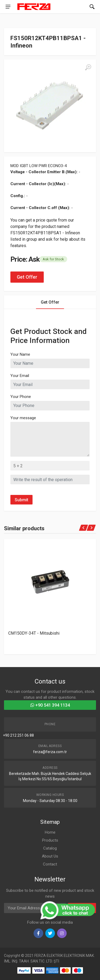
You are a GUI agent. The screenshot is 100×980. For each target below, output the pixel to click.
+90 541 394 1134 (50, 705)
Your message (23, 418)
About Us (50, 856)
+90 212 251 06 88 (18, 735)
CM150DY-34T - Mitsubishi (34, 633)
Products (50, 840)
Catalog (50, 848)
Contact (50, 864)
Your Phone (21, 397)
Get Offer (27, 277)
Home (50, 832)
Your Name (20, 354)
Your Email (20, 376)
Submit (21, 500)
